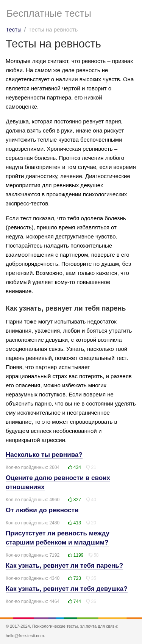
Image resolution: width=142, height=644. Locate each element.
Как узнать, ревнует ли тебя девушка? (67, 589)
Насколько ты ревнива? (44, 455)
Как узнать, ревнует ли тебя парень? (64, 566)
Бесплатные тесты (49, 13)
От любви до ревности (42, 510)
